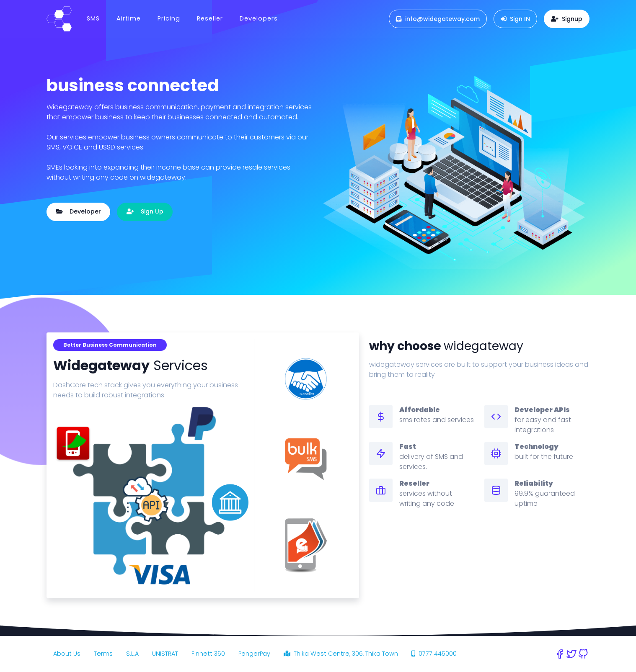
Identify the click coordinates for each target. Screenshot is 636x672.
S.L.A (132, 654)
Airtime (129, 18)
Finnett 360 (208, 654)
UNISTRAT (165, 654)
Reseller (210, 18)
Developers (259, 18)
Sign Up (145, 211)
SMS (93, 18)
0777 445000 (434, 654)
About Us (67, 654)
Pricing (169, 18)
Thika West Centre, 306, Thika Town (341, 654)
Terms (103, 654)
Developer (79, 211)
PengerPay (254, 654)
